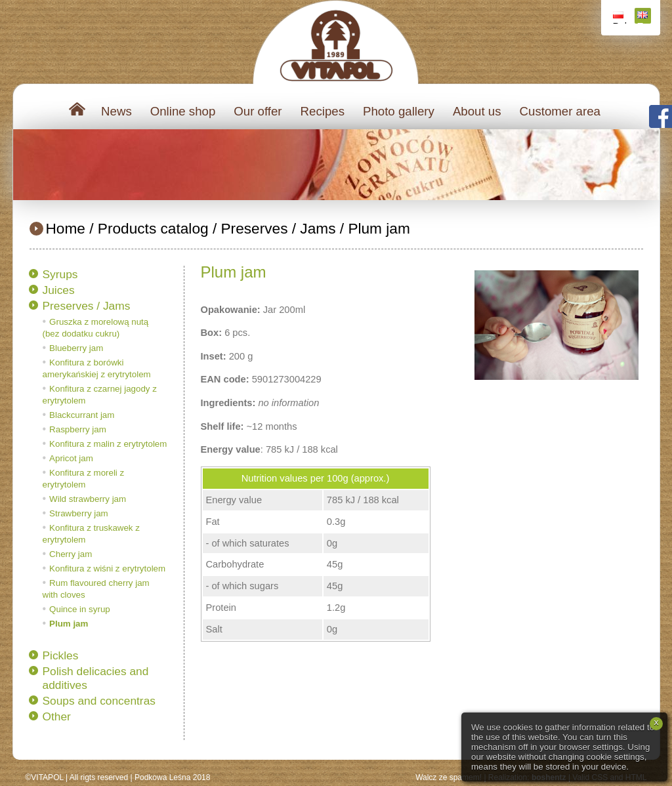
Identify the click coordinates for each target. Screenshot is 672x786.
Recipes (323, 111)
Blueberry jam (76, 348)
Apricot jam (71, 458)
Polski (620, 17)
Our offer (258, 111)
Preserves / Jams (278, 228)
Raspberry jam (78, 429)
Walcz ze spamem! (449, 777)
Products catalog (153, 228)
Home (66, 228)
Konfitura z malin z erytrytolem (108, 444)
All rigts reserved (99, 777)
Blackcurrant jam (82, 415)
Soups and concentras (99, 701)
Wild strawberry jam (88, 499)
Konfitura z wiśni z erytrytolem (107, 569)
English (644, 17)
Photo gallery (399, 111)
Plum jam (379, 228)
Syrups (60, 274)
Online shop (183, 111)
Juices (59, 290)
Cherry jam (71, 554)
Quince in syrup (80, 609)
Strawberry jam (79, 513)
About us (477, 111)
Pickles (61, 655)
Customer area (560, 111)
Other (57, 716)
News (116, 111)
